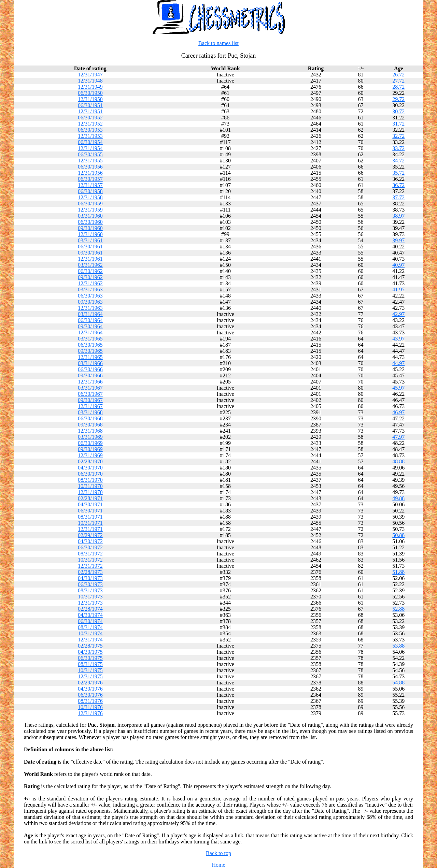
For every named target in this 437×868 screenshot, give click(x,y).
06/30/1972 (90, 547)
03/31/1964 (90, 314)
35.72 (398, 173)
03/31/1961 (90, 240)
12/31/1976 (90, 713)
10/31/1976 (90, 707)
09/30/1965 (90, 351)
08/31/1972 (90, 554)
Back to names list (218, 43)
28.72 (398, 87)
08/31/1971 (90, 517)
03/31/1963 (90, 290)
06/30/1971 (90, 511)
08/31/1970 (90, 480)
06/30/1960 (90, 222)
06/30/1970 (90, 474)
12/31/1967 (90, 406)
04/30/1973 (90, 578)
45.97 (398, 388)
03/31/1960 (90, 216)
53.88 (398, 646)
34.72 (398, 161)
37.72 (398, 197)
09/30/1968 (90, 425)
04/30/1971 (90, 504)
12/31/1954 (90, 148)
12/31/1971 (90, 529)
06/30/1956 (90, 167)
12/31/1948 (90, 81)
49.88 (398, 498)
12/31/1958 (90, 197)
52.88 (398, 609)
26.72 (398, 75)
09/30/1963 (90, 302)
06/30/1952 (90, 118)
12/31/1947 (90, 75)
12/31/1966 (90, 382)
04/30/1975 (90, 652)
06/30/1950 (90, 93)
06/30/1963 (90, 296)
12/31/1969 (90, 455)
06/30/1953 (90, 130)
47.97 (398, 437)
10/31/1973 (90, 597)
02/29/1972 (90, 535)
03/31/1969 (90, 437)
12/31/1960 (90, 234)
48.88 (398, 461)
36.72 (398, 185)
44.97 (398, 363)
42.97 (398, 314)
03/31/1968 (90, 412)
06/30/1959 (90, 204)
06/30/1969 (90, 443)
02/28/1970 (90, 461)
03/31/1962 (90, 265)
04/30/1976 (90, 689)
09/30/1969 (90, 449)
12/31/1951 (90, 111)
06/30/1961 (90, 247)
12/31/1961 (90, 259)
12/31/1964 (90, 332)
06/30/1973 (90, 584)
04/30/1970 (90, 468)
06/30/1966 (90, 369)
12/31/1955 (90, 161)
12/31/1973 (90, 603)
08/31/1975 (90, 664)
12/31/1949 (90, 87)
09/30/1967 (90, 400)
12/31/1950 (90, 99)
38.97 (398, 216)
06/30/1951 (90, 105)
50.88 (398, 535)
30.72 (398, 111)
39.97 (398, 240)
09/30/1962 (90, 277)
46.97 (398, 412)
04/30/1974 (90, 615)
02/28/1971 (90, 498)
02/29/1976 (90, 683)
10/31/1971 (90, 523)
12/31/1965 (90, 357)
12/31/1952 (90, 124)
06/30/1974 (90, 621)
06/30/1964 (90, 320)
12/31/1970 (90, 492)
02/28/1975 (90, 646)
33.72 (398, 148)
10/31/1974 (90, 633)
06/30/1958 (90, 191)
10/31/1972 (90, 560)
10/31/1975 (90, 670)
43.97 (398, 339)
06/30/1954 (90, 142)
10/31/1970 (90, 486)
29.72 (398, 99)
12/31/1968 (90, 431)
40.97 (398, 265)
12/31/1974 (90, 640)
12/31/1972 (90, 566)
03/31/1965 (90, 339)
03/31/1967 (90, 388)
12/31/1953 (90, 136)
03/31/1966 (90, 363)
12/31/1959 (90, 210)
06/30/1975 (90, 658)
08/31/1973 (90, 590)
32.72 (398, 136)
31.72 (398, 124)
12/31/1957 (90, 185)
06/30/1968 (90, 418)
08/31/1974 (90, 627)
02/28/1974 (90, 609)
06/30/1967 (90, 394)
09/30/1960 (90, 228)
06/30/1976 (90, 695)
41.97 (398, 290)
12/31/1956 (90, 173)
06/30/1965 (90, 345)
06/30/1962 (90, 271)
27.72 (398, 81)
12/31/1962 (90, 283)
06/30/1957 (90, 179)
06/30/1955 (90, 154)
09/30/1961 (90, 253)
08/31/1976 (90, 701)
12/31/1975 (90, 676)
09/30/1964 (90, 326)
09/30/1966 (90, 375)
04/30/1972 (90, 541)
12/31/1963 (90, 308)
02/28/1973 (90, 572)
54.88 (398, 683)
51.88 (398, 572)
